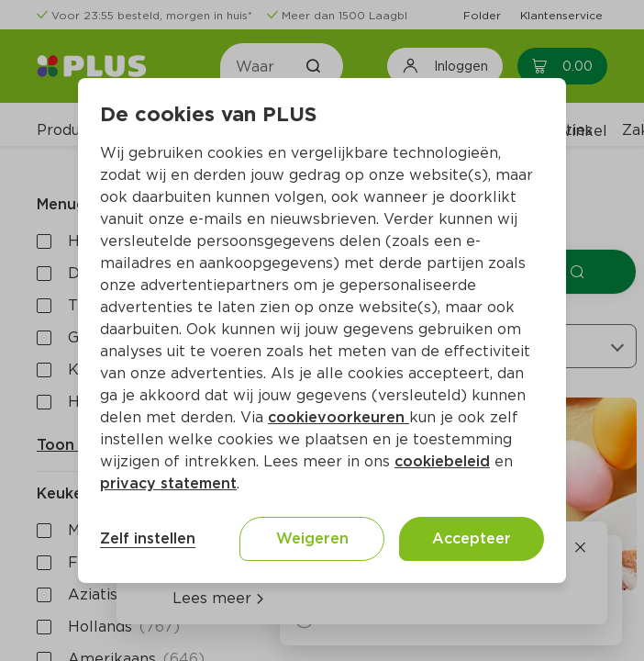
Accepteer (472, 538)
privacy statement (168, 483)
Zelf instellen (148, 538)
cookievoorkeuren (339, 417)
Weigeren (312, 538)
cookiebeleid (442, 461)
